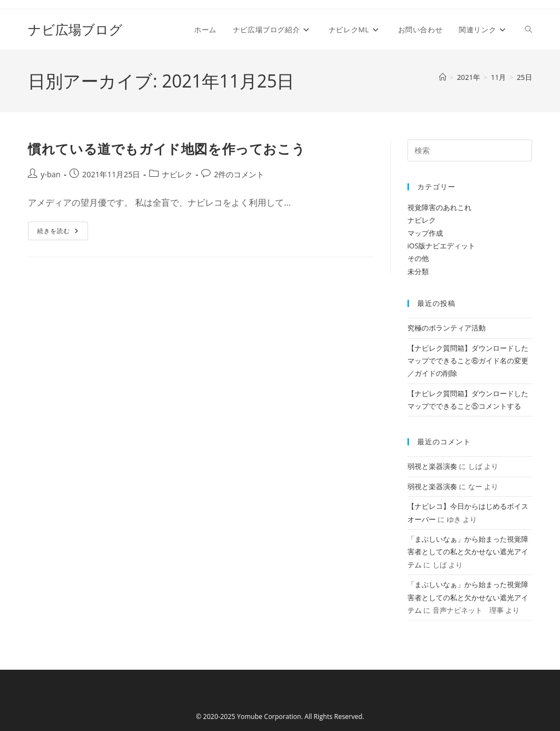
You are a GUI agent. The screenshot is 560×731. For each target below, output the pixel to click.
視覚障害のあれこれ (439, 207)
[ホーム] (443, 77)
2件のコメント (239, 174)
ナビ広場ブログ (75, 29)
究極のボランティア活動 (447, 328)
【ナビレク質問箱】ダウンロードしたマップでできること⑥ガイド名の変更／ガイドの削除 (468, 361)
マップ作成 (425, 233)
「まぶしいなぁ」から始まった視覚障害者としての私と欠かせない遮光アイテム (468, 552)
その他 (418, 258)
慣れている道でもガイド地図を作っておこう (167, 149)
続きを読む (58, 233)
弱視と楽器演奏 (432, 466)
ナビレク (177, 174)
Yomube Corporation (269, 717)
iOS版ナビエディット (442, 246)
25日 (524, 77)
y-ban (50, 174)
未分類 (418, 271)
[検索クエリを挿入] (470, 150)
